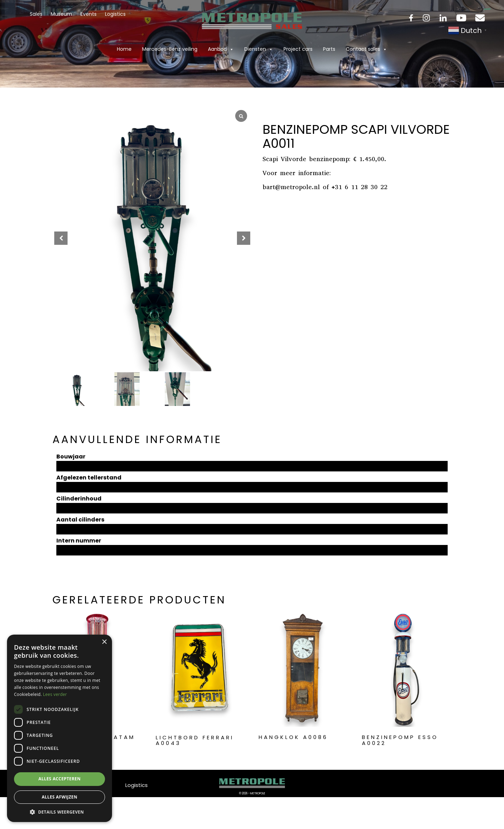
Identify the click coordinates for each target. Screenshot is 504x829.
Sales (36, 14)
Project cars (298, 49)
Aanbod (221, 49)
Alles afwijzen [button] (59, 797)
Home (124, 49)
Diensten (259, 49)
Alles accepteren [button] (60, 779)
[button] (244, 238)
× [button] (104, 642)
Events (89, 14)
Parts (329, 49)
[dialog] (59, 728)
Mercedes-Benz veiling (170, 49)
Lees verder (55, 694)
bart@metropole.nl (291, 187)
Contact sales (366, 49)
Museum (61, 14)
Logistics (115, 14)
